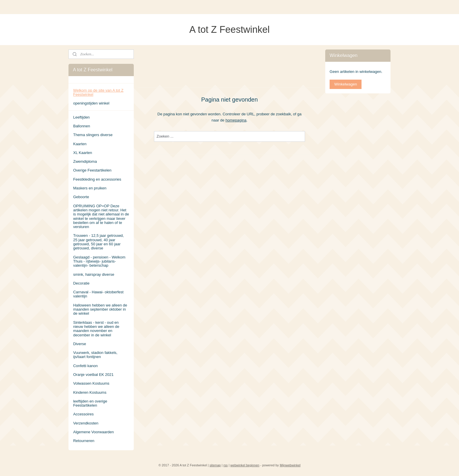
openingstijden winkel (91, 103)
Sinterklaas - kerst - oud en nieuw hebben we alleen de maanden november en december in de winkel (96, 329)
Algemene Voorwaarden (94, 432)
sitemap (215, 465)
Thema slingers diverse (93, 135)
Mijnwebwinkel (290, 465)
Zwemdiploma (85, 161)
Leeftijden (81, 117)
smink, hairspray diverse (94, 274)
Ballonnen (82, 126)
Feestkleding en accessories (97, 179)
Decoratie (81, 283)
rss (226, 465)
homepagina (236, 120)
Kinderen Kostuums (90, 392)
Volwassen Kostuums (91, 383)
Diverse (80, 344)
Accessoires (83, 414)
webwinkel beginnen (245, 465)
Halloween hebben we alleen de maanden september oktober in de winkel (100, 309)
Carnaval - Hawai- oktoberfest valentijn (98, 294)
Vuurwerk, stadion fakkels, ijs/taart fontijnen (95, 355)
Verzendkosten (86, 423)
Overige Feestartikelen (92, 170)
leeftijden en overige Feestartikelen (90, 403)
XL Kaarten (83, 153)
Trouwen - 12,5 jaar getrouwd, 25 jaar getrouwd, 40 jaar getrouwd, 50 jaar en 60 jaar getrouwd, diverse (99, 242)
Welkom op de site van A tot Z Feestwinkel (98, 92)
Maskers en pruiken (90, 188)
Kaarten (80, 144)
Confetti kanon (85, 366)
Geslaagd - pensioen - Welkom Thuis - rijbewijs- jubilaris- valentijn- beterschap (99, 261)
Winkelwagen (346, 84)
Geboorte (81, 197)
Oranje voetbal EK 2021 (93, 375)
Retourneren (84, 441)
